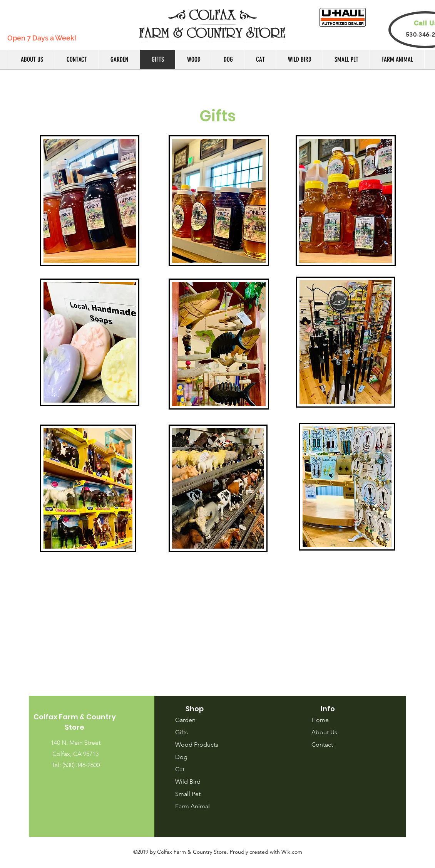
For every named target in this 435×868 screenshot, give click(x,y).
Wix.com (292, 852)
